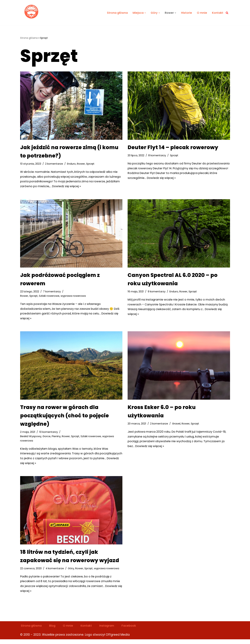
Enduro (72, 164)
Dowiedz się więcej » (83, 187)
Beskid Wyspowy (31, 439)
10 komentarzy (49, 434)
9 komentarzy (157, 293)
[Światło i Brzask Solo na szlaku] (32, 12)
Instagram (110, 630)
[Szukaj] (227, 13)
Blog (54, 630)
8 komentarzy (158, 155)
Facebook (133, 630)
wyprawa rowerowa (74, 297)
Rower (82, 164)
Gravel (177, 426)
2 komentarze (55, 164)
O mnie (201, 13)
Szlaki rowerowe (49, 297)
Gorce (47, 439)
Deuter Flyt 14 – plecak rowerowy (173, 147)
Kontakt (217, 13)
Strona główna (114, 13)
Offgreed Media (118, 639)
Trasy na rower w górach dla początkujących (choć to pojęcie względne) (64, 418)
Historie (185, 13)
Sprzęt (91, 164)
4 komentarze (56, 572)
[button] (143, 13)
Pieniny (57, 439)
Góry (72, 572)
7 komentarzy (53, 293)
